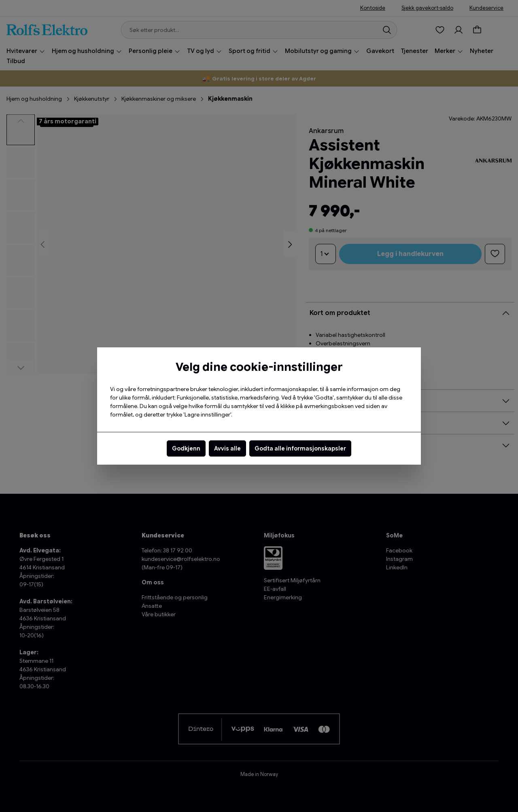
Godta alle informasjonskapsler (300, 448)
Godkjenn (186, 448)
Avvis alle (227, 448)
